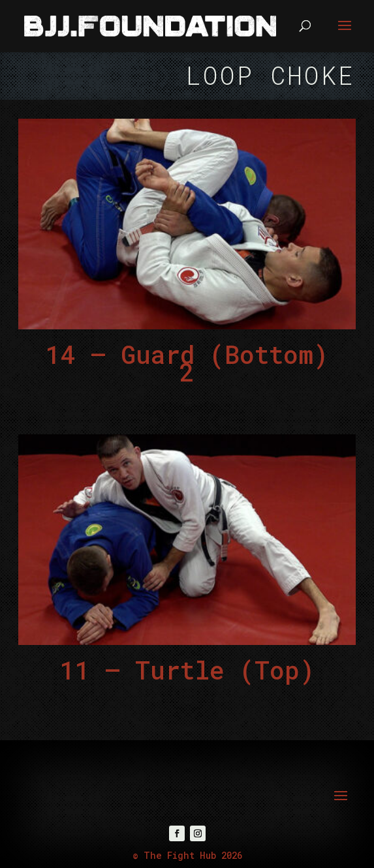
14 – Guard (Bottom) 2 (187, 363)
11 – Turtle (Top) (187, 670)
